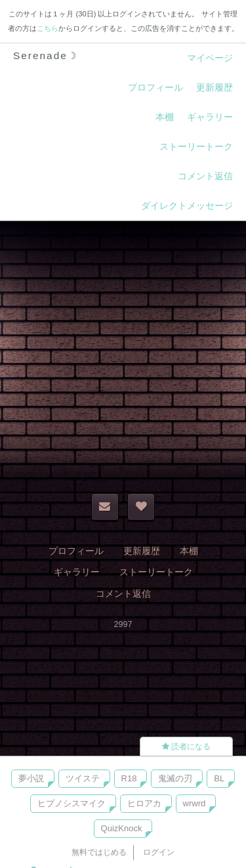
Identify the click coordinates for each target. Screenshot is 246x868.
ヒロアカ (144, 803)
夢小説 (31, 778)
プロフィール (155, 87)
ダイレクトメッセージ (187, 206)
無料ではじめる (99, 852)
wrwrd (195, 803)
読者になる (186, 747)
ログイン (159, 852)
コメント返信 (205, 176)
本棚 (165, 117)
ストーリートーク (196, 146)
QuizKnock (122, 828)
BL (219, 778)
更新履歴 (215, 87)
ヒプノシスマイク (72, 803)
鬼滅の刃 (175, 778)
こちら (48, 28)
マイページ (210, 58)
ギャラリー (210, 117)
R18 (129, 778)
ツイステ (83, 778)
